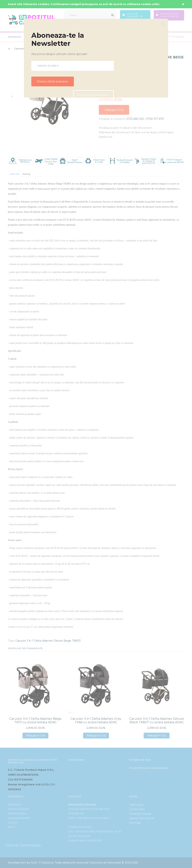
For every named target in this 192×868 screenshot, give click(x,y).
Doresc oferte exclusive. (53, 81)
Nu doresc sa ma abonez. (93, 95)
